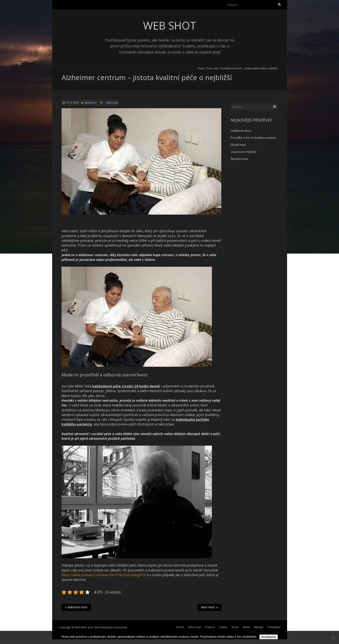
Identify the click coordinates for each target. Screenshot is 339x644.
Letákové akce (241, 131)
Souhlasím (269, 637)
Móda (246, 627)
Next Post (209, 607)
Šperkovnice (240, 159)
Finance (210, 627)
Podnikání (274, 627)
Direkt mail (238, 145)
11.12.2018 (72, 103)
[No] (333, 637)
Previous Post (76, 607)
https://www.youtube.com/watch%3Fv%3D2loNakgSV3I (104, 575)
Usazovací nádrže (244, 152)
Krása (235, 627)
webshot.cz (90, 103)
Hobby (223, 627)
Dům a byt (212, 68)
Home (201, 68)
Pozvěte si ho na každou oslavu (253, 138)
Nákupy (259, 627)
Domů (180, 627)
